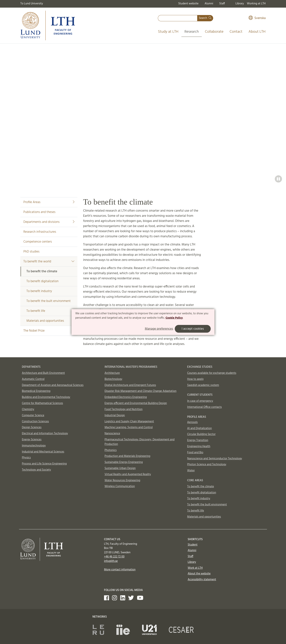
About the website (199, 574)
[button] (278, 179)
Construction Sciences (35, 422)
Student (193, 545)
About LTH (257, 32)
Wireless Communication (120, 486)
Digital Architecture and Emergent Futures (130, 385)
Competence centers (38, 242)
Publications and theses (39, 212)
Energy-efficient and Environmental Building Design (136, 403)
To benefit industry (39, 291)
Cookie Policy (174, 318)
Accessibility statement (202, 580)
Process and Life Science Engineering (44, 464)
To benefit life (36, 311)
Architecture (112, 373)
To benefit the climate (42, 271)
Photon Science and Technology (207, 465)
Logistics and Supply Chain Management (129, 422)
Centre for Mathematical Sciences (42, 403)
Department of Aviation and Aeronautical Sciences (53, 385)
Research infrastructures (40, 232)
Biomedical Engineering (36, 391)
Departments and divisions (49, 222)
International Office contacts (204, 407)
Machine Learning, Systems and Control (129, 427)
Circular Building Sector (201, 434)
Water (191, 471)
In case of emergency (200, 401)
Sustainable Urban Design (120, 468)
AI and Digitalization (199, 428)
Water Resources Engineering (122, 480)
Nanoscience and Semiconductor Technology (214, 459)
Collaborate (214, 32)
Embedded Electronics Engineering (126, 397)
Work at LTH (195, 568)
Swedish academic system (203, 385)
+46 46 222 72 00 (114, 557)
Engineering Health (199, 446)
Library (240, 4)
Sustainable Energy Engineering (124, 462)
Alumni (209, 4)
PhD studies (31, 252)
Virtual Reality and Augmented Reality (128, 474)
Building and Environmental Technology (46, 397)
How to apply (195, 379)
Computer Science (33, 415)
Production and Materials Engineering (128, 456)
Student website (188, 4)
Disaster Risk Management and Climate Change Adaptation (141, 391)
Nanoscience (112, 434)
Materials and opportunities (45, 321)
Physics (26, 458)
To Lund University (32, 4)
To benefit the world (49, 262)
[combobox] (178, 18)
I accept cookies (193, 329)
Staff (222, 4)
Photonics (111, 450)
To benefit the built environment (49, 301)
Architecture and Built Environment (43, 373)
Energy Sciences (32, 440)
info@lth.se (111, 561)
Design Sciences (32, 427)
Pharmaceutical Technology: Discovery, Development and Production (140, 442)
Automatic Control (33, 379)
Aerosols (192, 422)
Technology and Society (36, 470)
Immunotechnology (34, 446)
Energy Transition (198, 440)
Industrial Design (115, 415)
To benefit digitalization (43, 281)
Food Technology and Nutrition (124, 409)
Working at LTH (256, 4)
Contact (236, 32)
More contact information (120, 570)
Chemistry (28, 409)
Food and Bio (195, 453)
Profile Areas (49, 202)
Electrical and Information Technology (45, 434)
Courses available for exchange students (212, 373)
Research (192, 32)
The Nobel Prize (34, 331)
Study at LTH (168, 32)
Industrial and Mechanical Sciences (43, 452)
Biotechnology (113, 379)
